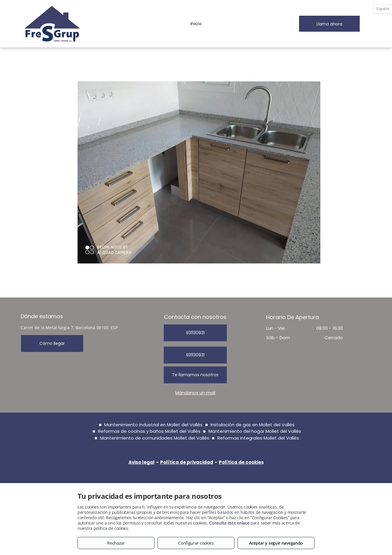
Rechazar (116, 543)
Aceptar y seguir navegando (276, 543)
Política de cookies (241, 462)
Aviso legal (142, 462)
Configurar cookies (196, 543)
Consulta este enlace (229, 523)
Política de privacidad (187, 462)
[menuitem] (196, 24)
